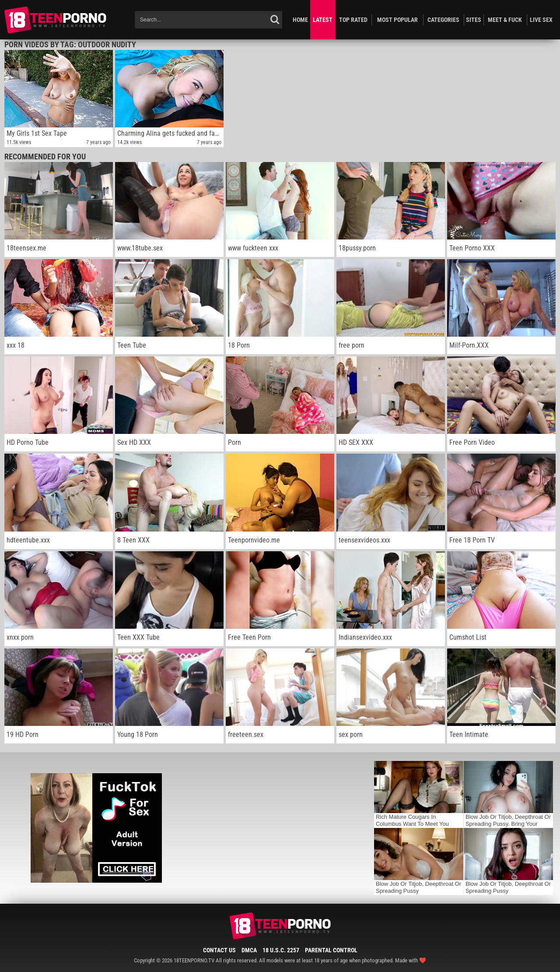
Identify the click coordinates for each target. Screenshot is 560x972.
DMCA (249, 950)
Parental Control (331, 950)
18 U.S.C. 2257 (281, 950)
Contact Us (219, 950)
